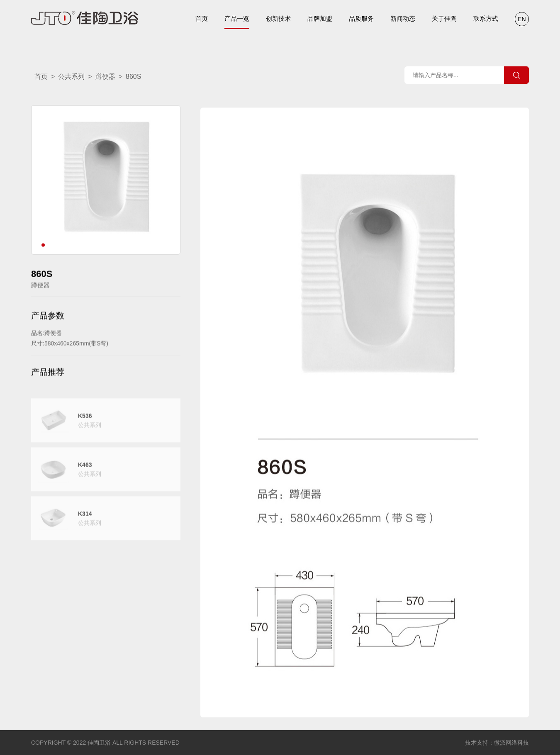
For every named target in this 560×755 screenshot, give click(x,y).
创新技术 (278, 18)
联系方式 (486, 18)
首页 (202, 18)
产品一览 (237, 22)
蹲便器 (105, 77)
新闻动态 (403, 18)
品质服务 (361, 18)
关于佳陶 (444, 18)
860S (133, 77)
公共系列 (71, 77)
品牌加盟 (320, 18)
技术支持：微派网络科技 (497, 743)
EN (522, 19)
